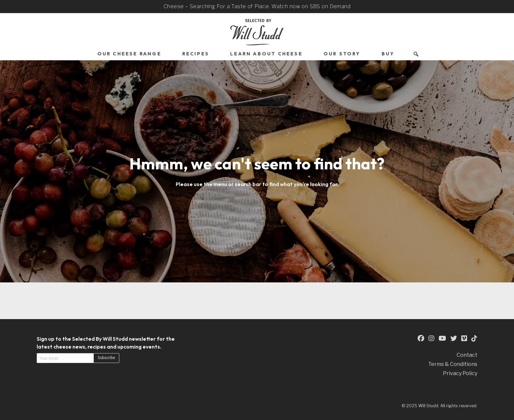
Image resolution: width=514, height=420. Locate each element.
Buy (388, 54)
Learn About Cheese (266, 54)
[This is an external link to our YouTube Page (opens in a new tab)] (442, 339)
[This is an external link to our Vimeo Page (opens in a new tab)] (464, 339)
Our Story (342, 54)
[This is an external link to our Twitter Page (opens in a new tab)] (454, 339)
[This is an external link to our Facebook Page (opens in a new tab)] (421, 339)
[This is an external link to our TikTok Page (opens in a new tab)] (474, 339)
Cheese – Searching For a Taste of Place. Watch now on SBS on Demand (257, 6)
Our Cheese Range (129, 54)
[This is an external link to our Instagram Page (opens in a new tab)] (431, 339)
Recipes (196, 54)
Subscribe (106, 358)
